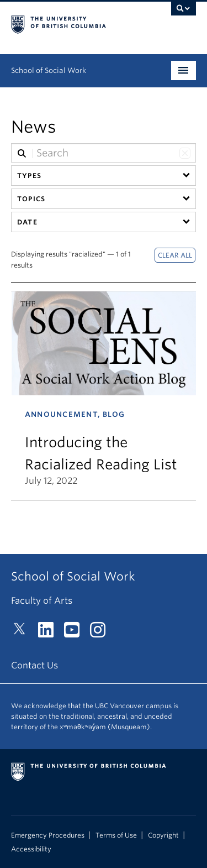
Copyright (163, 835)
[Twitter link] (23, 633)
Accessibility (31, 849)
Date (27, 222)
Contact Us (34, 665)
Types (29, 176)
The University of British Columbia (76, 23)
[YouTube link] (76, 633)
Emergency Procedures (48, 835)
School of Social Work (49, 70)
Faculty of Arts (42, 601)
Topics (31, 199)
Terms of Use (116, 835)
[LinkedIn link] (50, 633)
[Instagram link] (102, 633)
